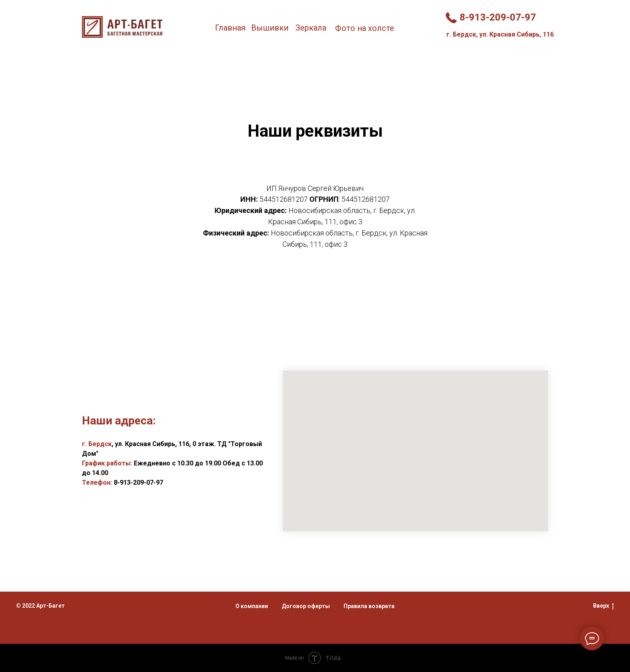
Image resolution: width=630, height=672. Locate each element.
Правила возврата (369, 606)
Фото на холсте (365, 28)
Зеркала (311, 28)
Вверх (603, 606)
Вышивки (270, 28)
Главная (230, 28)
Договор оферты (306, 606)
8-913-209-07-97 (498, 17)
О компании (252, 606)
